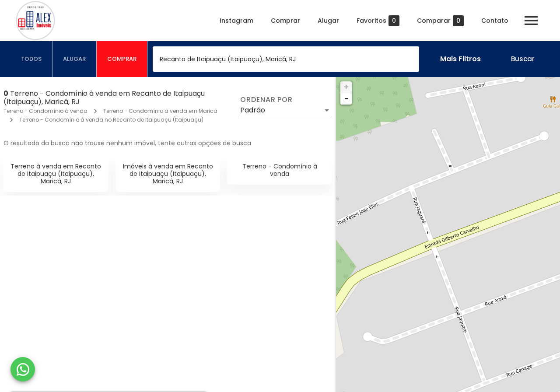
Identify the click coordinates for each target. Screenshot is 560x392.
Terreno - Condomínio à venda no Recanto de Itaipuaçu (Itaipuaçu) (111, 120)
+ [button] (346, 87)
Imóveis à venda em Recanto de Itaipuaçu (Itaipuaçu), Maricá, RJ (168, 174)
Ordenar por (266, 100)
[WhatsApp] (23, 369)
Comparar (440, 21)
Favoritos (378, 21)
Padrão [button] (253, 110)
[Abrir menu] (531, 21)
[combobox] (286, 59)
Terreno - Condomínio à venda (45, 111)
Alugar (328, 21)
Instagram (236, 21)
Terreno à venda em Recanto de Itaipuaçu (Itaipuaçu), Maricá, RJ (56, 174)
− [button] (346, 99)
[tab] (31, 59)
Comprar (285, 21)
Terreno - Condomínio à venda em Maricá (160, 111)
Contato (495, 21)
